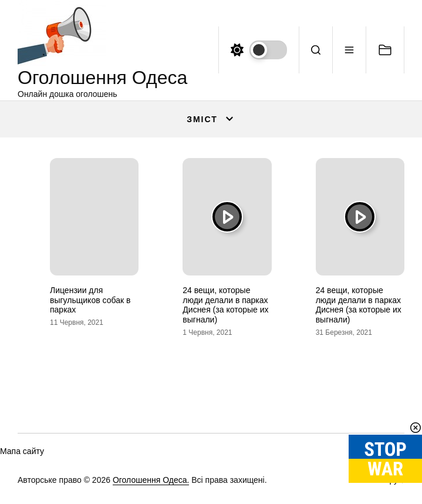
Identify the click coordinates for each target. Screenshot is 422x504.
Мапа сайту (22, 451)
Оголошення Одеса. (151, 480)
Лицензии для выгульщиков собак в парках (90, 300)
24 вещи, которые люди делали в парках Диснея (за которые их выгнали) (225, 305)
